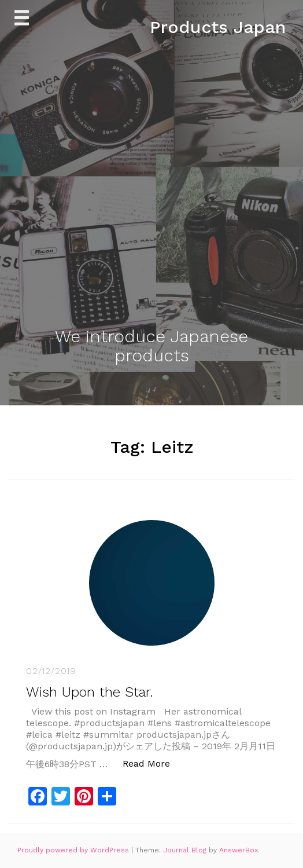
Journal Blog (186, 850)
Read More (152, 763)
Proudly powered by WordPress (74, 850)
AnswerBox (239, 850)
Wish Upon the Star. (90, 692)
